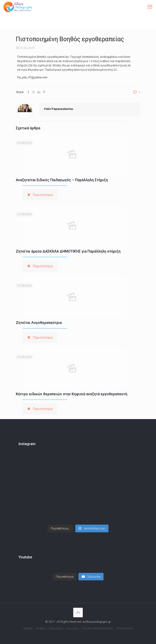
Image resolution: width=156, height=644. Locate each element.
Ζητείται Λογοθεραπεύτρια (39, 323)
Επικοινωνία (125, 628)
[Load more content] (65, 577)
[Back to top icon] (78, 613)
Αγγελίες (73, 628)
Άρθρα (41, 628)
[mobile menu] (150, 7)
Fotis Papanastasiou (59, 109)
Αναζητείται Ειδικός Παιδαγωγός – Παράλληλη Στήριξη (62, 180)
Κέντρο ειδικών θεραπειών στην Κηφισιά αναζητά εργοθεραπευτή (72, 394)
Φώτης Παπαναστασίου (98, 628)
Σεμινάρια (56, 628)
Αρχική (28, 628)
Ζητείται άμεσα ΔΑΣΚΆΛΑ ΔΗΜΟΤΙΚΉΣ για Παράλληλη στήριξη (68, 251)
